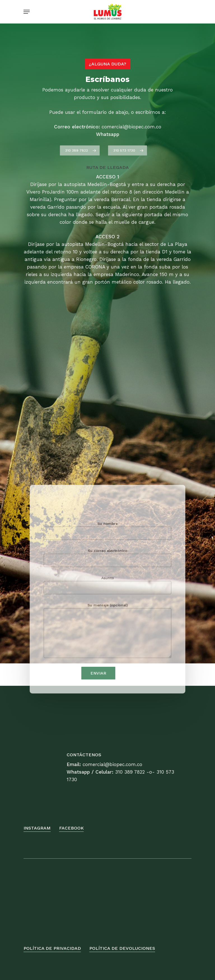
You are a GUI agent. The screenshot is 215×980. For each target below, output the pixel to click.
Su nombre (107, 541)
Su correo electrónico (107, 563)
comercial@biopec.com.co (112, 764)
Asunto (107, 586)
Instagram (37, 828)
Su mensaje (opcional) (107, 624)
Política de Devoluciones (122, 948)
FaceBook (71, 828)
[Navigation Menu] (27, 12)
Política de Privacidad (52, 948)
